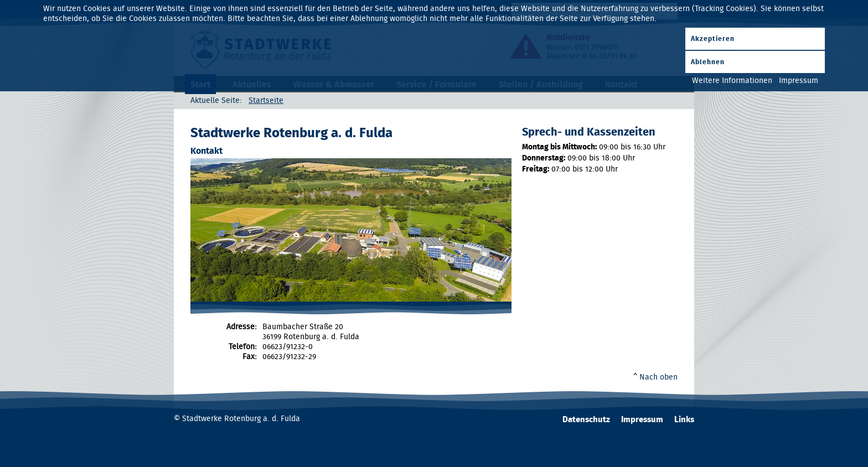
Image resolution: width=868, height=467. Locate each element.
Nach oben (658, 377)
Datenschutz (586, 420)
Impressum (642, 420)
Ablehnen (708, 62)
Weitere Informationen (732, 81)
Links (684, 420)
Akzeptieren (713, 39)
